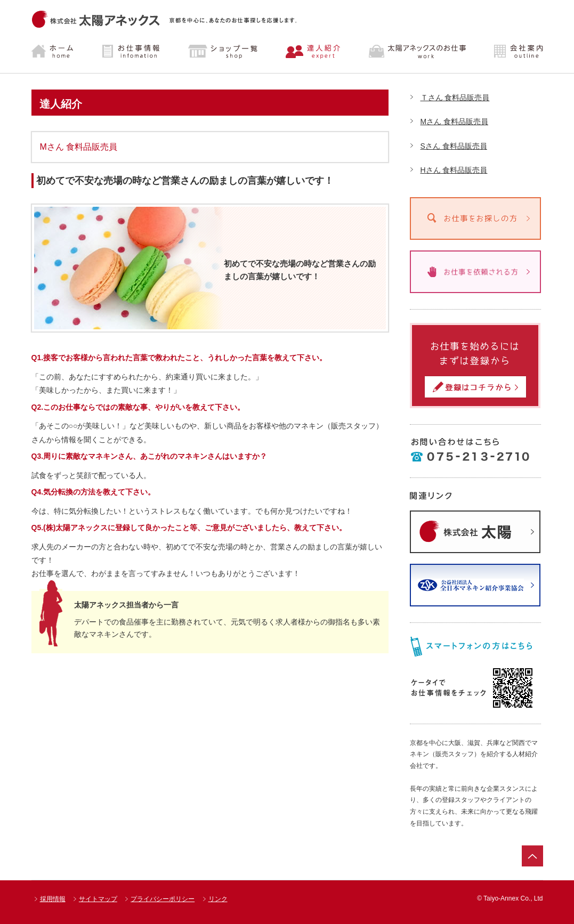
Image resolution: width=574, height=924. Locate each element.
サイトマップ (98, 899)
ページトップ (532, 856)
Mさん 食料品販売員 (455, 121)
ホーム (61, 52)
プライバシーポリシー (163, 899)
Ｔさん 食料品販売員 (455, 98)
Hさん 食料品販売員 (454, 170)
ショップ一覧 (223, 52)
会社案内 (510, 52)
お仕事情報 (132, 52)
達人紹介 (313, 52)
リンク (218, 899)
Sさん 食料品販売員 (454, 146)
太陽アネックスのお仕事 (415, 52)
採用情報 (53, 899)
